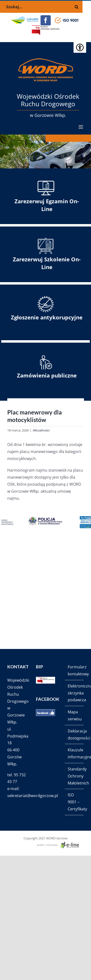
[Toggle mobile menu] (81, 127)
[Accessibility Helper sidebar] (80, 47)
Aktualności (41, 430)
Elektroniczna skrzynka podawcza (74, 693)
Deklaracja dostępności (74, 735)
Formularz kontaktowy (74, 670)
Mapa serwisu (74, 715)
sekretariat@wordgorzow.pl (33, 796)
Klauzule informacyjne (74, 753)
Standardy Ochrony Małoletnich (74, 776)
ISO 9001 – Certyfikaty (74, 802)
